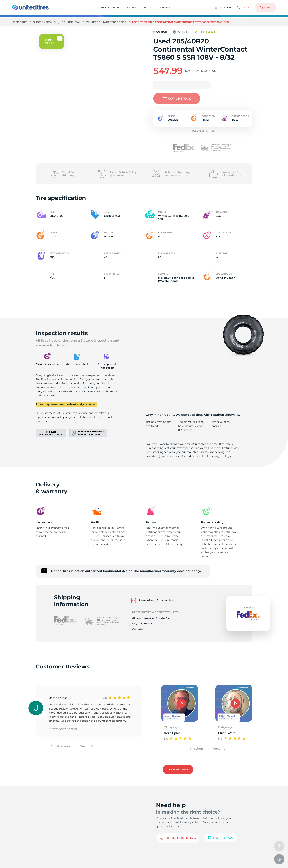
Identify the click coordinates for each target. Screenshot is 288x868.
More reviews (178, 770)
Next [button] (84, 746)
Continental (71, 22)
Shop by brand (45, 22)
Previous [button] (64, 746)
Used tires (20, 22)
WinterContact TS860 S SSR (107, 22)
